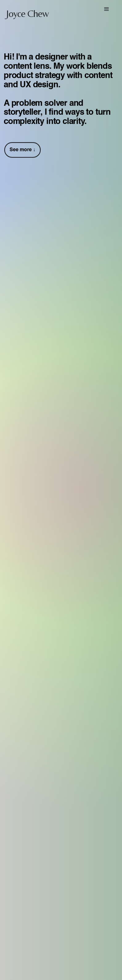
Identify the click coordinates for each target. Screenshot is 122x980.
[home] (25, 11)
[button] (107, 9)
